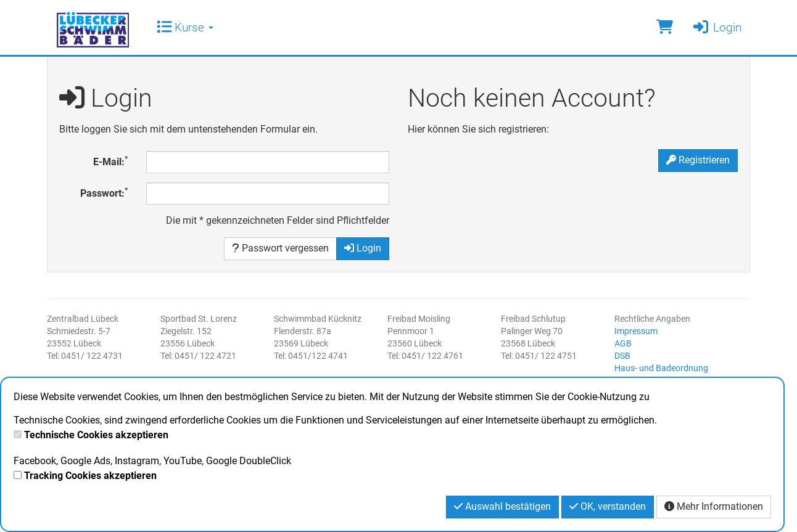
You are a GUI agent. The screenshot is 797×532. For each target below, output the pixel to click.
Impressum (636, 331)
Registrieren (698, 160)
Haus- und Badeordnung (661, 368)
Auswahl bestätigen (502, 506)
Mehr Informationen (714, 506)
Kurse (185, 27)
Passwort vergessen (280, 248)
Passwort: (104, 193)
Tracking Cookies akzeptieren (90, 476)
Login (716, 27)
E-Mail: (110, 161)
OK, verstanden (608, 506)
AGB (623, 343)
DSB (622, 356)
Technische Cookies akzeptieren (96, 435)
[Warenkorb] (665, 27)
